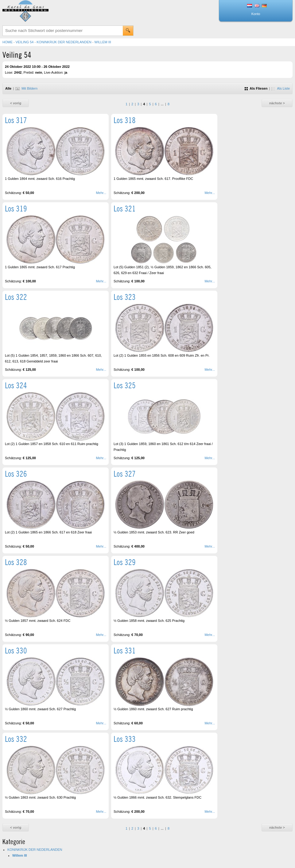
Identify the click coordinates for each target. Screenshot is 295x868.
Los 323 (125, 297)
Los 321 (125, 209)
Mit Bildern (26, 88)
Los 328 (16, 562)
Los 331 (125, 651)
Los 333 (125, 739)
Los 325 (125, 385)
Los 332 (16, 739)
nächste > (277, 103)
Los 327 (125, 474)
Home (8, 42)
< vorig (16, 103)
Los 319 (16, 209)
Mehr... (101, 193)
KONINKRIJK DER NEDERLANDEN (64, 42)
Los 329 (125, 562)
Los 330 (16, 651)
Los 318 (125, 120)
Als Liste (281, 88)
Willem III (103, 42)
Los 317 (16, 120)
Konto (256, 14)
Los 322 (16, 297)
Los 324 (16, 385)
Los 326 (16, 474)
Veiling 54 (25, 42)
